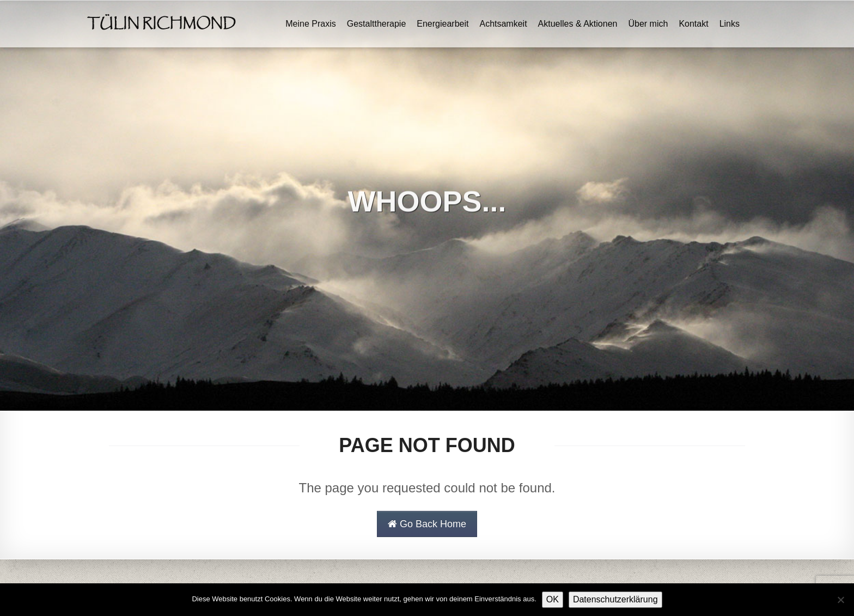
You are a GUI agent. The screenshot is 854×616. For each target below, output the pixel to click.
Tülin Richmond (161, 24)
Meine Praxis (310, 24)
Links (730, 24)
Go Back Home (427, 524)
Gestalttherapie (377, 24)
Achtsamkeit (503, 24)
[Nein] (840, 600)
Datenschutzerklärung (615, 599)
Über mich (648, 24)
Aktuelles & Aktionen (578, 24)
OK (553, 599)
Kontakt (693, 24)
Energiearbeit (443, 24)
